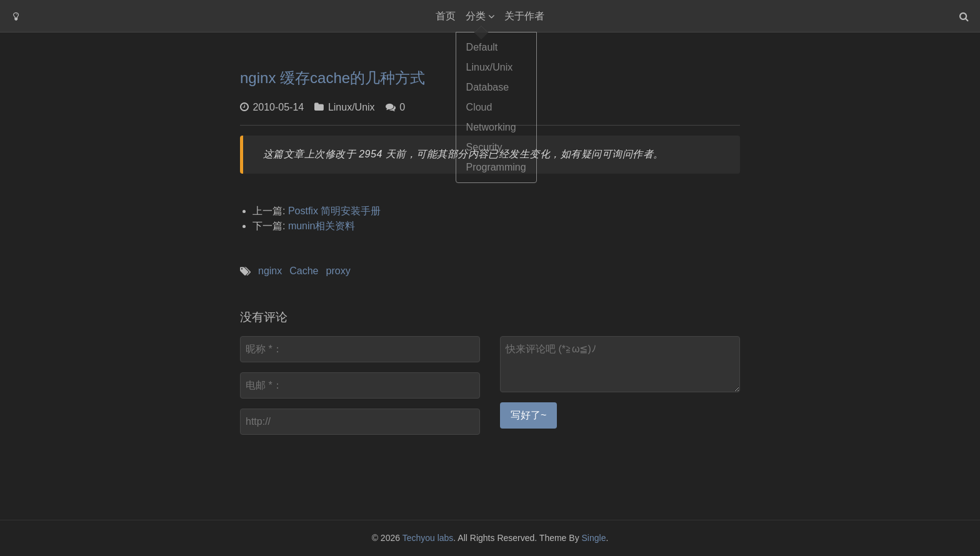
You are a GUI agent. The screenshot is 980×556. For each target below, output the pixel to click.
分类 (476, 16)
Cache (304, 271)
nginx (270, 271)
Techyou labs (428, 538)
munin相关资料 (322, 226)
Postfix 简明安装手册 (334, 211)
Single (594, 538)
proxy (338, 271)
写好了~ (528, 415)
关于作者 (524, 16)
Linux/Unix (352, 107)
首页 (446, 16)
